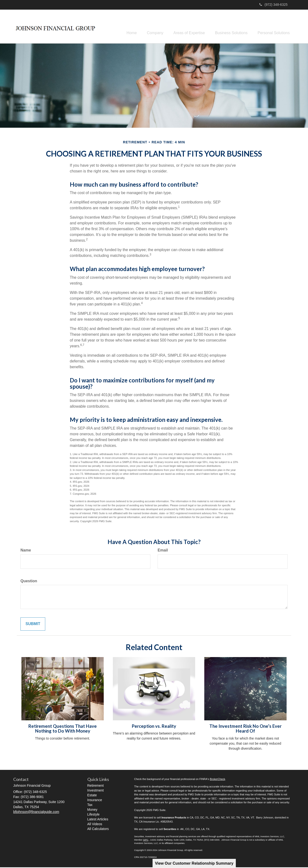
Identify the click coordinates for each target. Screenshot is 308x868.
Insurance (95, 801)
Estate (92, 796)
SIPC (146, 841)
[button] (148, 27)
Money (92, 810)
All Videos (95, 825)
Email (163, 551)
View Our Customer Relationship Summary (194, 863)
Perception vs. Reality (154, 727)
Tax (90, 805)
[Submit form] (33, 625)
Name (26, 551)
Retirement (96, 786)
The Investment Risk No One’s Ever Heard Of (245, 729)
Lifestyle (93, 815)
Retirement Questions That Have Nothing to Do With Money (63, 729)
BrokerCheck (218, 780)
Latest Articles (98, 820)
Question (29, 582)
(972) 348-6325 (273, 5)
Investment (96, 791)
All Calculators (98, 830)
